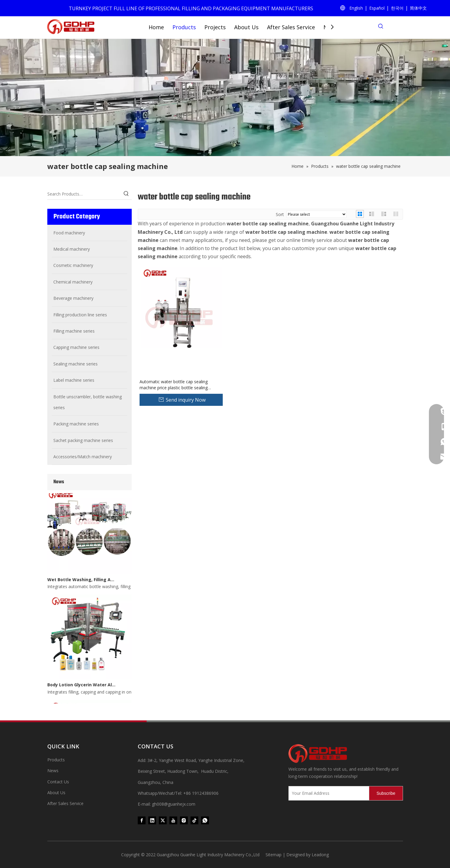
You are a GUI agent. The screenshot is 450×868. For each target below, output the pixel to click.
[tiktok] (194, 820)
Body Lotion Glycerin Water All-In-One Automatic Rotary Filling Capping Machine (81, 686)
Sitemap (274, 855)
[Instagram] (184, 820)
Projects (215, 27)
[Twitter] (163, 820)
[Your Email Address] (328, 793)
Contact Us (58, 782)
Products (184, 27)
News (53, 771)
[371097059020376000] (346, 754)
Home (156, 27)
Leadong (320, 855)
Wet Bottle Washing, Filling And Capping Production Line (81, 581)
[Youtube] (173, 820)
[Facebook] (142, 820)
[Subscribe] (386, 793)
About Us (246, 27)
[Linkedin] (152, 820)
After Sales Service (291, 27)
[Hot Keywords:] (126, 194)
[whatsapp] (205, 820)
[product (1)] (225, 97)
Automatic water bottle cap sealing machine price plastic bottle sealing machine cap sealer (174, 385)
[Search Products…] (84, 194)
